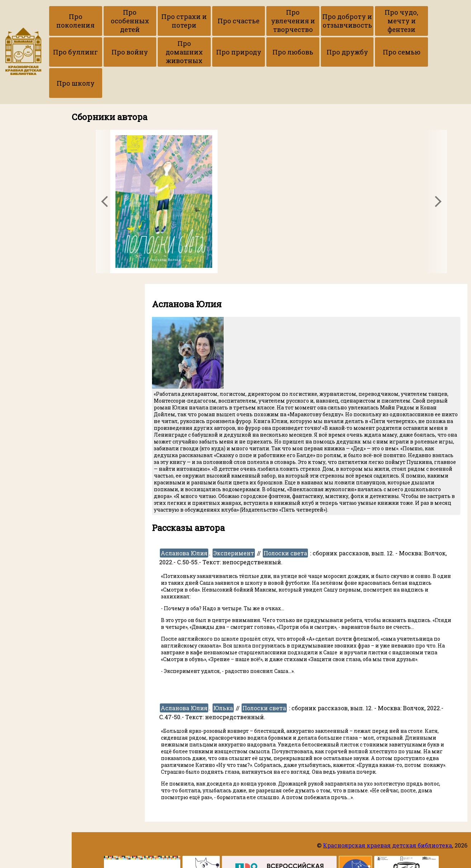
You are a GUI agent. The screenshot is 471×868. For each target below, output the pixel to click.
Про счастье (218, 22)
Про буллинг (411, 22)
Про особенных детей (121, 22)
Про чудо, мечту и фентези (363, 22)
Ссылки (20, 173)
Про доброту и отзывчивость (315, 22)
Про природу (170, 54)
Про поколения (73, 22)
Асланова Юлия (184, 524)
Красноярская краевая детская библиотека (387, 845)
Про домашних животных (121, 54)
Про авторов (26, 81)
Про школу (363, 54)
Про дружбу (266, 54)
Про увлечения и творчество (266, 22)
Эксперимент (234, 524)
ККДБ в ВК (16, 180)
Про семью (315, 54)
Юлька (223, 679)
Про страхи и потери (170, 22)
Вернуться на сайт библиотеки (28, 191)
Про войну (73, 54)
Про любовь (218, 54)
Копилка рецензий (29, 130)
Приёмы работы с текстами (28, 141)
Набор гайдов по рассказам (26, 156)
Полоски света (285, 524)
